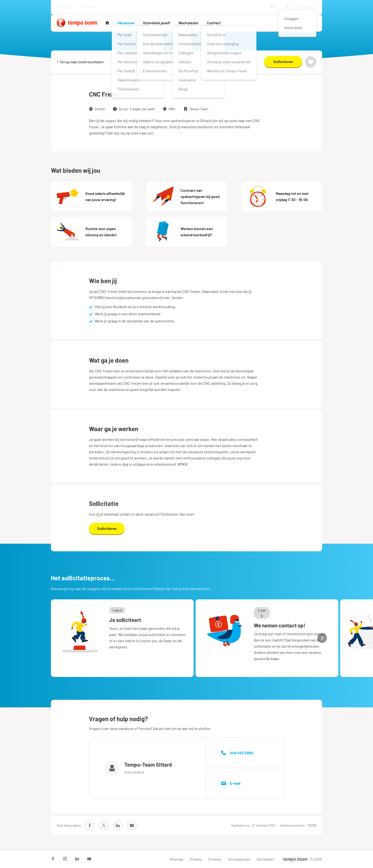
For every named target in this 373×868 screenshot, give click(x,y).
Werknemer (65, 7)
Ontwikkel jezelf (157, 23)
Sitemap (177, 859)
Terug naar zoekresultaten (80, 62)
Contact (214, 23)
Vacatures (126, 23)
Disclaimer (265, 859)
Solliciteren (283, 62)
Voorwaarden (239, 859)
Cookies (215, 859)
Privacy (196, 859)
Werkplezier (189, 23)
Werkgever (90, 7)
